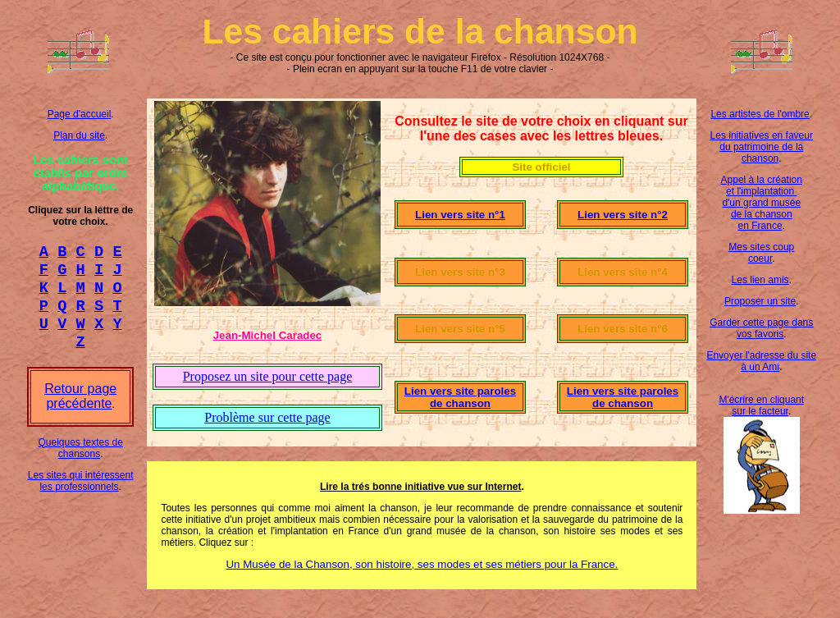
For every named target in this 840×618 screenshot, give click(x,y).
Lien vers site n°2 (623, 215)
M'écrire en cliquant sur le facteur (761, 405)
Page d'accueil (80, 114)
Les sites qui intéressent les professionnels (81, 496)
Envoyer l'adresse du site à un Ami (761, 361)
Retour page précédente (80, 411)
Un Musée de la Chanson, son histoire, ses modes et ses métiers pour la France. (422, 564)
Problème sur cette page (267, 417)
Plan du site (79, 135)
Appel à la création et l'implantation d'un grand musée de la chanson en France (762, 203)
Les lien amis (760, 280)
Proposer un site (760, 301)
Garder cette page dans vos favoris (761, 328)
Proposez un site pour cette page (268, 376)
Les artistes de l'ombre (760, 114)
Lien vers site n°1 (460, 215)
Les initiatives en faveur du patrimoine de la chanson (762, 147)
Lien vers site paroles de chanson (460, 397)
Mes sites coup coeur (761, 253)
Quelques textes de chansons (80, 463)
